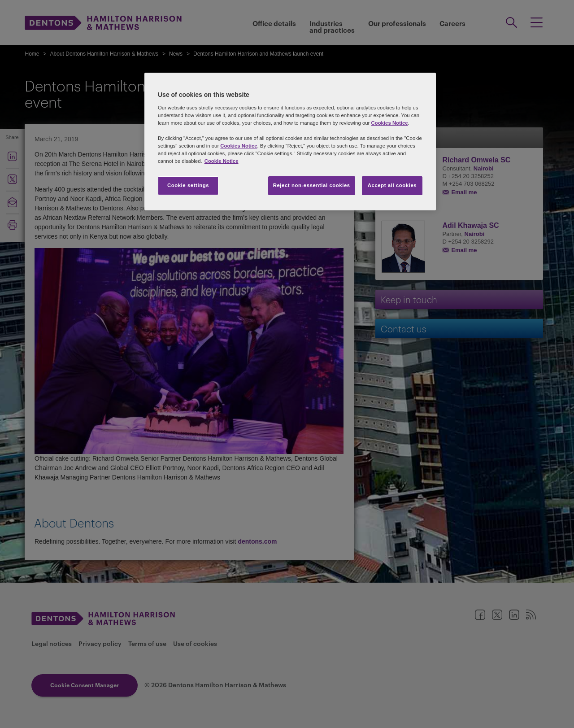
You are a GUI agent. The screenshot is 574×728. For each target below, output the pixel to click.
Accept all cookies (392, 185)
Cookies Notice (389, 123)
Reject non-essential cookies (312, 185)
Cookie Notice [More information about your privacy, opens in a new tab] (222, 161)
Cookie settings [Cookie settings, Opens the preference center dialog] (188, 185)
